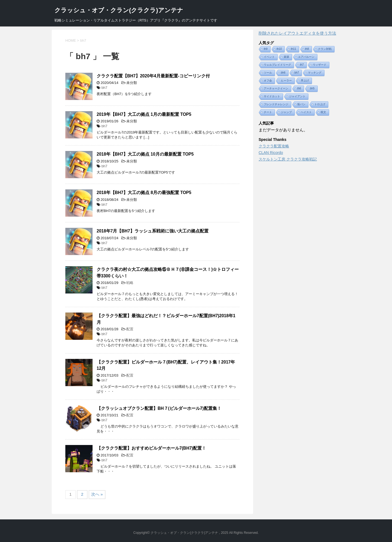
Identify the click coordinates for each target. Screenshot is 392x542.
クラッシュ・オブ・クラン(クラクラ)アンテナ (119, 10)
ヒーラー (286, 81)
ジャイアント (297, 96)
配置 (130, 329)
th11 (293, 49)
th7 (302, 65)
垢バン (301, 104)
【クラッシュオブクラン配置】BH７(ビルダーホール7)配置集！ (159, 408)
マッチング (315, 73)
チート (268, 112)
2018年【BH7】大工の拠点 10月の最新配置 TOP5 (145, 154)
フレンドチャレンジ (276, 104)
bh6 (283, 73)
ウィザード (320, 65)
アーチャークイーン (276, 88)
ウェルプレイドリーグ (277, 65)
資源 (286, 57)
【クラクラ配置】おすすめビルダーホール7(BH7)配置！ (151, 448)
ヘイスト (306, 112)
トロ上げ (320, 104)
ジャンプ (286, 112)
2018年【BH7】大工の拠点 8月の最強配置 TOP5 (144, 193)
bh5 (312, 88)
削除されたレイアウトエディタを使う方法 (297, 33)
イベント (269, 57)
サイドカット (272, 96)
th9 (266, 49)
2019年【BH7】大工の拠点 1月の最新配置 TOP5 (144, 114)
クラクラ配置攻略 (274, 146)
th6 (299, 88)
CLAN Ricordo (271, 153)
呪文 (323, 112)
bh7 (105, 88)
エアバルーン (306, 57)
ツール (268, 73)
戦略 (130, 283)
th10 (279, 49)
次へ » (97, 494)
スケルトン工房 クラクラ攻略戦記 (288, 159)
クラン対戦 (325, 49)
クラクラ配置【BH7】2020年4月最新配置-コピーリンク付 (153, 76)
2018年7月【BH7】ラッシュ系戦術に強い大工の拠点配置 (153, 231)
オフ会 (268, 81)
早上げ (305, 81)
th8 (307, 49)
